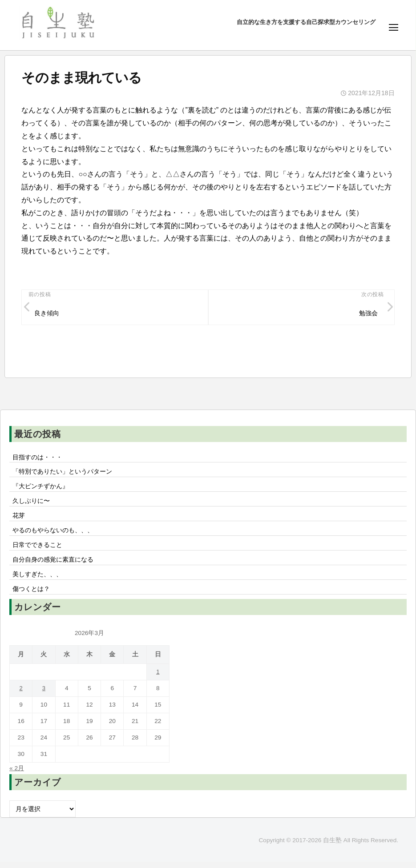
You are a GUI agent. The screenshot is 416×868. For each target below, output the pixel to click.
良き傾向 (47, 314)
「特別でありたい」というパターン (62, 474)
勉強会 (368, 314)
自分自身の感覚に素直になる (53, 564)
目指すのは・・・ (37, 458)
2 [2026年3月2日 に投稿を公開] (21, 694)
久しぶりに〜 (31, 504)
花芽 (19, 519)
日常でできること (37, 549)
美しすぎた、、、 (37, 579)
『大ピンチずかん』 (40, 489)
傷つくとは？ (31, 595)
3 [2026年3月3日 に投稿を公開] (44, 694)
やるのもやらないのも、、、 (53, 534)
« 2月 (17, 774)
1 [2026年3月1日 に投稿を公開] (158, 677)
